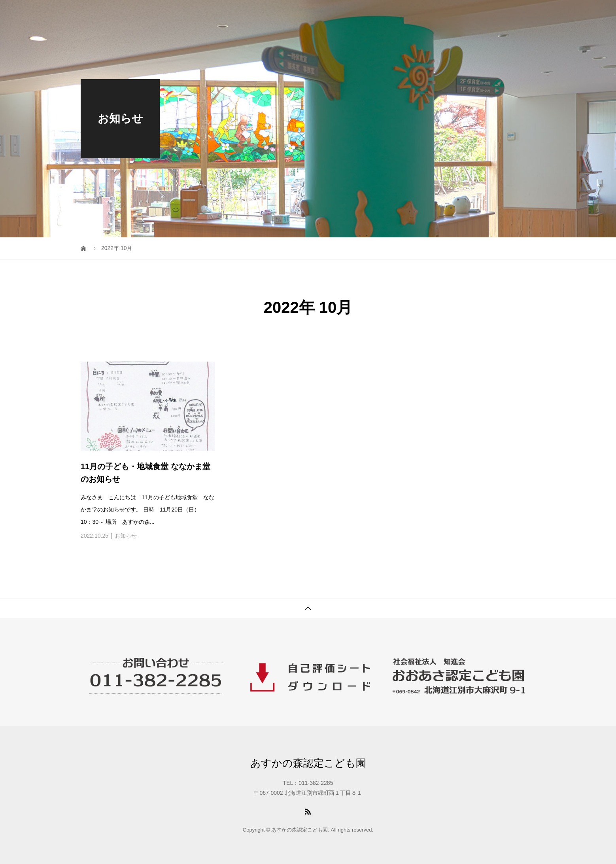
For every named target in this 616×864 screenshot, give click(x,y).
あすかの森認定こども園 (308, 763)
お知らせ (126, 536)
